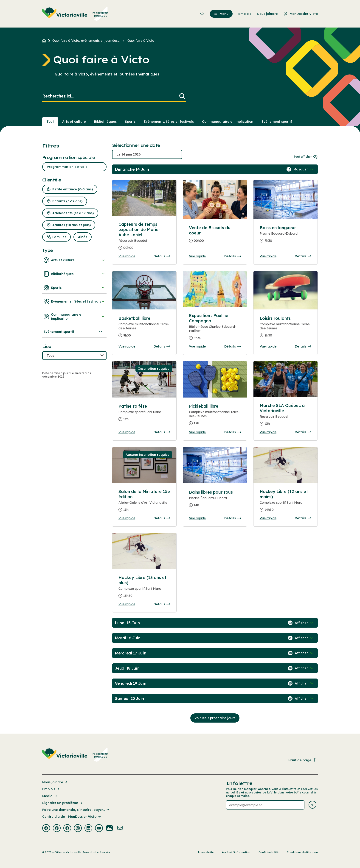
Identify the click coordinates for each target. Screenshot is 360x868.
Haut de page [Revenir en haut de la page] (302, 760)
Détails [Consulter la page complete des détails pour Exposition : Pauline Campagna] (233, 346)
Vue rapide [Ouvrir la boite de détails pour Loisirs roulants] (268, 346)
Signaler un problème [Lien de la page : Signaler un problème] (63, 803)
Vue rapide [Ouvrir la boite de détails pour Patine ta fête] (127, 432)
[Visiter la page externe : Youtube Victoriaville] (99, 829)
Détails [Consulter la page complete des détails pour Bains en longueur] (303, 256)
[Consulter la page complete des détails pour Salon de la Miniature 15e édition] (144, 502)
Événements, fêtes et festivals (74, 301)
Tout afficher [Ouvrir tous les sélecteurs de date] (306, 157)
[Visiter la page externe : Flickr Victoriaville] (110, 829)
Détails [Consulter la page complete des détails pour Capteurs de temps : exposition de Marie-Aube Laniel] (162, 256)
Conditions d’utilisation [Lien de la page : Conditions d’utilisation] (302, 852)
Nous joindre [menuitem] (267, 14)
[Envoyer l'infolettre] (312, 805)
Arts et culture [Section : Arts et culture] (74, 122)
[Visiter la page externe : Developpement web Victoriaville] (120, 829)
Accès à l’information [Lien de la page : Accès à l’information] (236, 852)
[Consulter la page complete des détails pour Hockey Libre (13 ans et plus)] (144, 588)
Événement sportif (73, 332)
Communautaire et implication (74, 317)
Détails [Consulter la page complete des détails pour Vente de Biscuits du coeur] (233, 256)
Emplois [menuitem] (245, 14)
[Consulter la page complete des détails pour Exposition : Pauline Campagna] (215, 329)
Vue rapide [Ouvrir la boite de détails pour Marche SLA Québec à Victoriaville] (268, 432)
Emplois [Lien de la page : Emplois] (51, 789)
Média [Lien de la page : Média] (50, 796)
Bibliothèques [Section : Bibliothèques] (105, 122)
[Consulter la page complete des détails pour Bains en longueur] (286, 236)
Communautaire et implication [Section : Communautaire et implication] (228, 122)
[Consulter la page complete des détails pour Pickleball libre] (215, 417)
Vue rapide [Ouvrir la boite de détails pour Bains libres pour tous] (197, 518)
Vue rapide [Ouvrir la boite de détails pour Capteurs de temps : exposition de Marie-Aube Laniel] (127, 256)
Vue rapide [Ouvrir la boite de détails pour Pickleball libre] (197, 432)
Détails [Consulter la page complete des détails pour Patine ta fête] (162, 432)
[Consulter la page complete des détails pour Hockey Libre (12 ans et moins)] (286, 502)
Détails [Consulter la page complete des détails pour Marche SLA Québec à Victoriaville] (303, 432)
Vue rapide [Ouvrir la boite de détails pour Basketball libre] (127, 346)
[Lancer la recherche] (182, 96)
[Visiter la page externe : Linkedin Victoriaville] (88, 829)
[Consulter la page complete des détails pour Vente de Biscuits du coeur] (215, 236)
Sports (74, 288)
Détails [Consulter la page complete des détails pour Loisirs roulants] (303, 346)
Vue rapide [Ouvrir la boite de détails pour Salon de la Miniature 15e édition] (127, 518)
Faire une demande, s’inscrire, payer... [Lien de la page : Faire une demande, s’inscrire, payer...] (76, 810)
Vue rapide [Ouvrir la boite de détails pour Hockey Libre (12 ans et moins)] (268, 518)
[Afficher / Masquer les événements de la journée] (304, 169)
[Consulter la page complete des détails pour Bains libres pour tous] (215, 501)
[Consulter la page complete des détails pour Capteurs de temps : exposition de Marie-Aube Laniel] (144, 238)
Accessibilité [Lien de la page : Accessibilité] (206, 852)
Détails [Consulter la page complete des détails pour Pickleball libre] (233, 432)
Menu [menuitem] (221, 14)
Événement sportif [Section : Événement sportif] (277, 122)
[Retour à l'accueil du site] (45, 41)
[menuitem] (75, 14)
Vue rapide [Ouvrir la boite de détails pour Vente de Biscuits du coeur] (197, 256)
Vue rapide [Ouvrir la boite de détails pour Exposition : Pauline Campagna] (197, 346)
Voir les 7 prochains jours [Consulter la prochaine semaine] (215, 718)
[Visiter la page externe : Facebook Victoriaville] (46, 829)
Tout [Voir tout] (50, 122)
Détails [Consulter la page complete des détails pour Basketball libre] (162, 346)
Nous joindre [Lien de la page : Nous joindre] (55, 782)
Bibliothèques (74, 274)
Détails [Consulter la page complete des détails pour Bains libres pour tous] (233, 518)
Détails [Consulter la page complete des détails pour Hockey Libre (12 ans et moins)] (303, 518)
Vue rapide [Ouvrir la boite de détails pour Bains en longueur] (268, 256)
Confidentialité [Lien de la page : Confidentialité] (269, 852)
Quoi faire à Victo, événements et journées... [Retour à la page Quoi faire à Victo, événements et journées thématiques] (86, 41)
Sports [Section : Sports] (130, 122)
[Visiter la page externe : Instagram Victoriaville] (78, 829)
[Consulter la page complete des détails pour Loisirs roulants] (286, 329)
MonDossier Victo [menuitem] (301, 14)
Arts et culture (74, 260)
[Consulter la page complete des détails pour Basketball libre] (144, 329)
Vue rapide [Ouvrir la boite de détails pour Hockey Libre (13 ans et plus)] (127, 604)
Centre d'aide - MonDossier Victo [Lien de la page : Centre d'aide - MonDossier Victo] (72, 817)
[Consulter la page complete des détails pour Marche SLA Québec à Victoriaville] (286, 416)
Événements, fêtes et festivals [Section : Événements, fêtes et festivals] (169, 122)
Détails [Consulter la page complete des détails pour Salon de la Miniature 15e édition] (162, 518)
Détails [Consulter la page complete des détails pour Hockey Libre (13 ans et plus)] (162, 604)
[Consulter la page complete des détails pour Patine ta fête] (144, 415)
